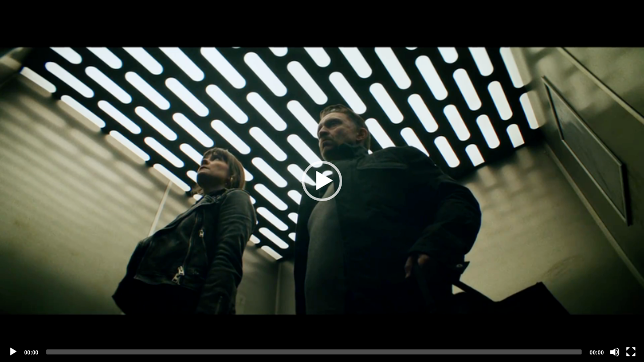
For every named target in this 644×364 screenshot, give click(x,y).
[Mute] (615, 352)
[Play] (13, 352)
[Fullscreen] (631, 352)
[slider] (314, 352)
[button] (322, 181)
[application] (322, 181)
